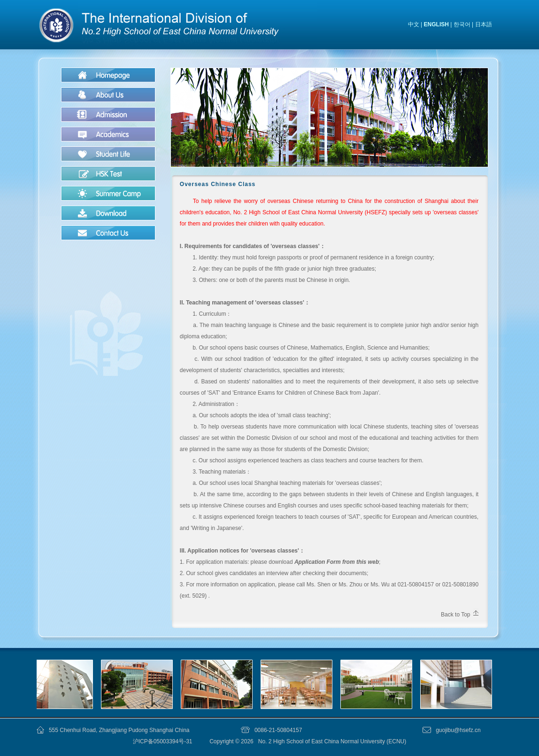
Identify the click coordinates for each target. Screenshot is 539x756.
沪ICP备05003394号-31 (163, 741)
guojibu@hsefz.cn (458, 730)
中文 (414, 24)
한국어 (462, 24)
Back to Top (455, 615)
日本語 (484, 24)
